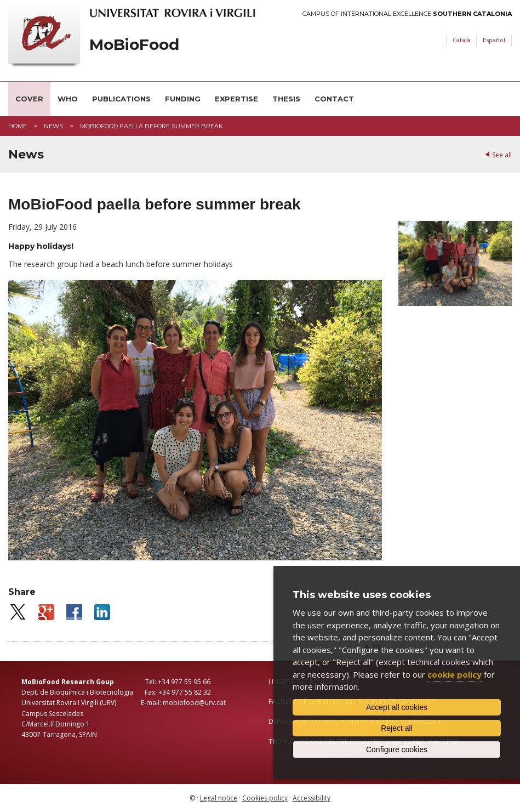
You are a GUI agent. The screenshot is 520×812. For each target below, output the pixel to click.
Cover (29, 99)
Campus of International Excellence (407, 14)
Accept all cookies (397, 707)
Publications (121, 99)
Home (18, 126)
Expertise (236, 99)
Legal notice (219, 798)
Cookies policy (265, 798)
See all (502, 155)
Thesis (286, 99)
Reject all (397, 728)
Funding (183, 99)
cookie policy (455, 674)
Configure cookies (397, 749)
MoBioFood (134, 45)
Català (461, 40)
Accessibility (312, 798)
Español (494, 40)
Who (68, 99)
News (53, 126)
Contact (334, 99)
